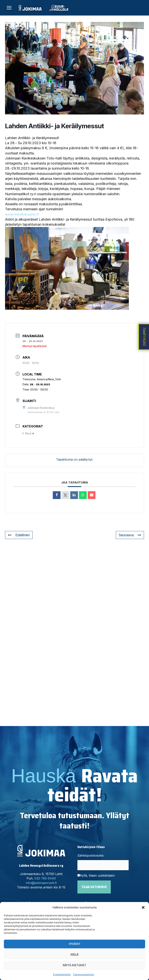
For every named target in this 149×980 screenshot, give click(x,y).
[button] (143, 907)
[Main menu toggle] (9, 8)
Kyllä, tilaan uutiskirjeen (97, 875)
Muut (28, 433)
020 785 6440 (45, 878)
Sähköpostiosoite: (91, 855)
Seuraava (130, 535)
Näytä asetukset (74, 965)
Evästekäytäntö (62, 974)
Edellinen (19, 535)
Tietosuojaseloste (83, 974)
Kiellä (75, 955)
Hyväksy (74, 944)
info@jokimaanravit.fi (41, 883)
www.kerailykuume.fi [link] (22, 214)
